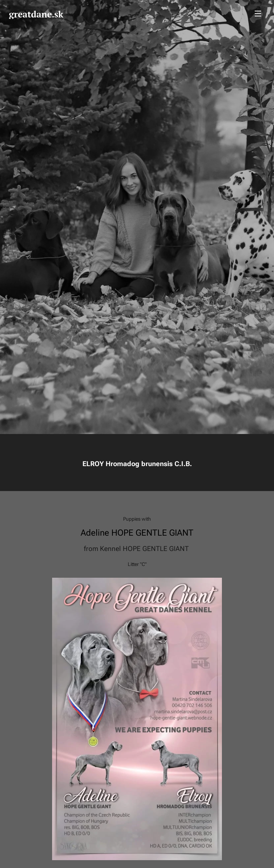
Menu (258, 14)
